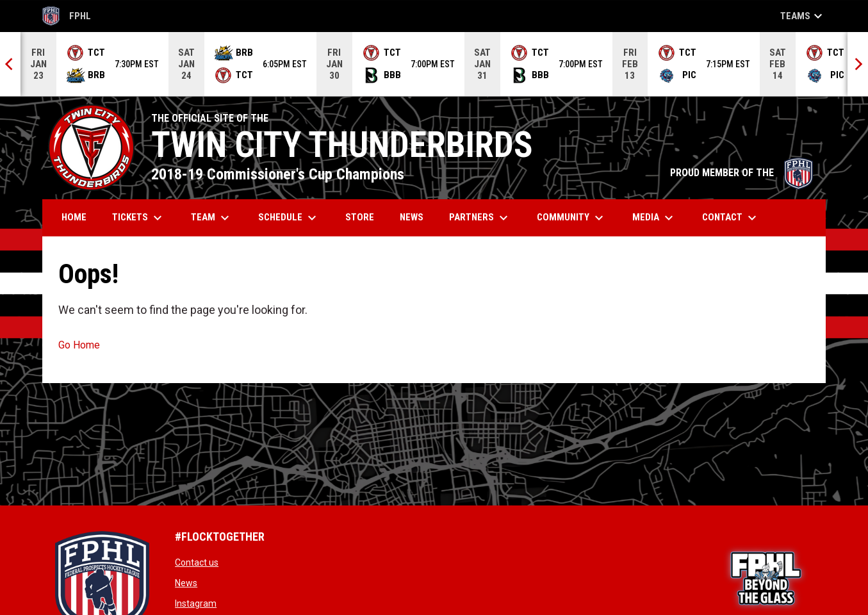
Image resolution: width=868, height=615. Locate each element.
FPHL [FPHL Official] (67, 16)
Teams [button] (803, 16)
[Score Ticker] (434, 64)
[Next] (858, 64)
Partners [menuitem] (480, 218)
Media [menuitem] (654, 218)
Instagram (196, 603)
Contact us (197, 562)
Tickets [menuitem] (139, 218)
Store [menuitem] (364, 217)
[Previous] (10, 64)
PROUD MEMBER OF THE (741, 173)
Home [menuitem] (74, 217)
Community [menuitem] (572, 218)
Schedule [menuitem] (289, 218)
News (186, 583)
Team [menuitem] (212, 218)
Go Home (79, 345)
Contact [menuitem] (731, 218)
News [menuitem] (412, 217)
